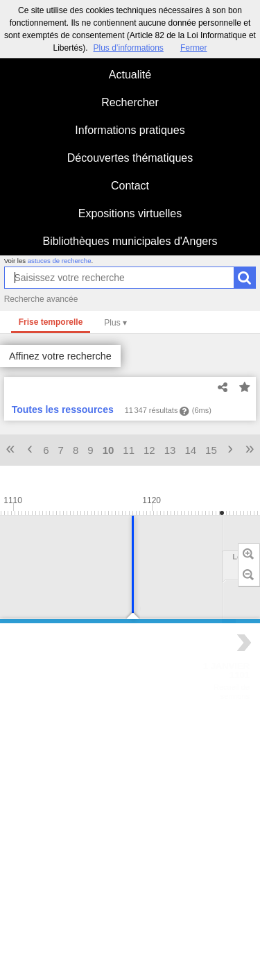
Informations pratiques (130, 130)
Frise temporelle (51, 322)
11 (129, 450)
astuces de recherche (60, 261)
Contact (130, 186)
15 (211, 450)
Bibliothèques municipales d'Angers (130, 241)
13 (170, 450)
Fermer (194, 48)
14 (190, 450)
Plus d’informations (128, 48)
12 (149, 450)
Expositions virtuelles (130, 213)
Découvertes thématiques (130, 158)
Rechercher (130, 102)
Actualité (130, 75)
